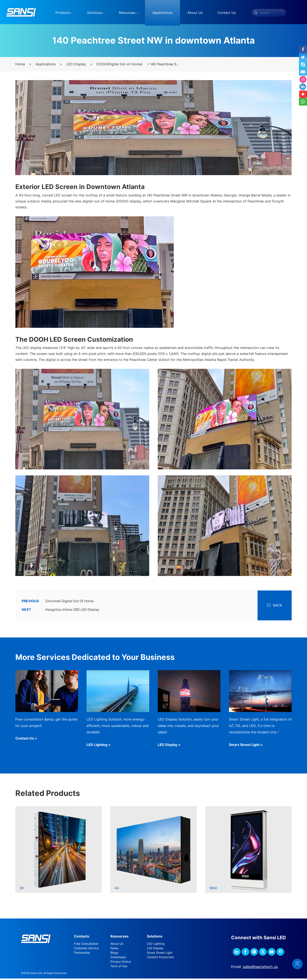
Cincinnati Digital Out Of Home (58, 603)
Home (20, 66)
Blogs (114, 954)
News (114, 949)
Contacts (82, 938)
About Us (117, 945)
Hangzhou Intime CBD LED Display (62, 611)
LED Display (76, 66)
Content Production (160, 958)
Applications (46, 66)
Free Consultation (86, 945)
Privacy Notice (121, 963)
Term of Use (119, 967)
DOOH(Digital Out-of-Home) (120, 66)
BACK (275, 607)
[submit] (256, 13)
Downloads (118, 958)
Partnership (82, 954)
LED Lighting (156, 945)
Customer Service (86, 949)
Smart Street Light (160, 954)
